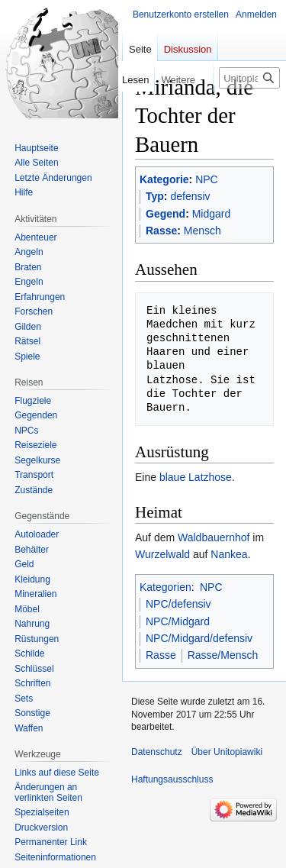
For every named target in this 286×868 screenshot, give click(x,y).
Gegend (165, 214)
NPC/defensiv (178, 604)
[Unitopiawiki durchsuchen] (249, 78)
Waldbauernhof (214, 537)
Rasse (161, 231)
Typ (155, 196)
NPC (207, 179)
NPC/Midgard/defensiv (199, 638)
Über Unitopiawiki (227, 752)
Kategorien (165, 587)
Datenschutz (157, 752)
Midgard (212, 214)
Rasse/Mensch (223, 655)
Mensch (202, 231)
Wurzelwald (162, 554)
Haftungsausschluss (172, 779)
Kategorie (164, 179)
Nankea (229, 554)
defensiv (190, 196)
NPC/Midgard (178, 621)
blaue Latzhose (196, 477)
